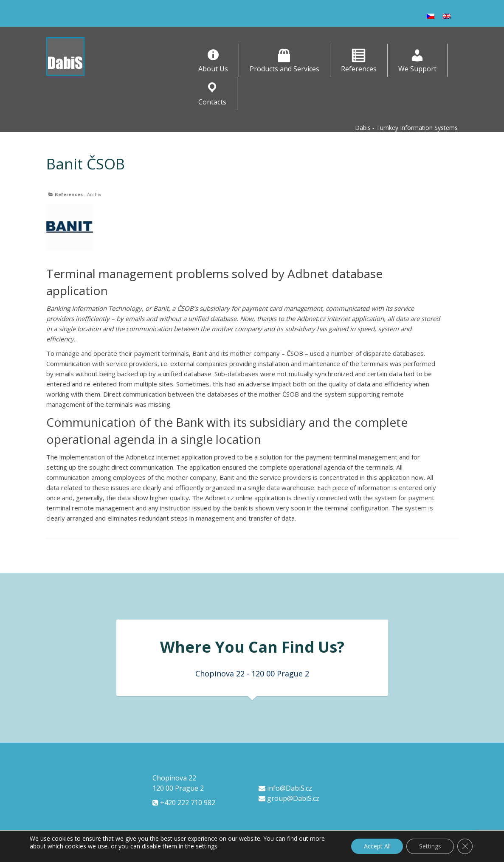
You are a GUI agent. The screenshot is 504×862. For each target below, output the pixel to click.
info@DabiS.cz (285, 788)
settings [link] (207, 846)
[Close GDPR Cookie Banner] (465, 846)
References (69, 194)
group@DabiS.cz (289, 798)
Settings (430, 846)
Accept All (377, 846)
